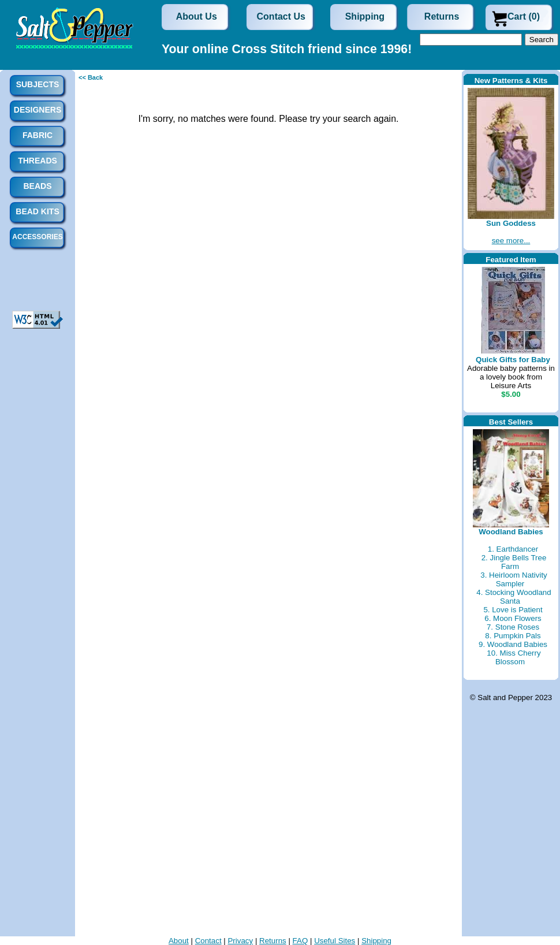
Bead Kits (37, 211)
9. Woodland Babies (513, 644)
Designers (38, 110)
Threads (38, 161)
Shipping (365, 16)
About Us (197, 16)
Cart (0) (524, 16)
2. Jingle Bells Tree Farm (514, 562)
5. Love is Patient (513, 610)
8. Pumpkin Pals (513, 636)
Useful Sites (335, 941)
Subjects (38, 84)
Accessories (37, 237)
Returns (442, 16)
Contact (208, 941)
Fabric (38, 135)
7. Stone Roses (513, 627)
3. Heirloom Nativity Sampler (514, 579)
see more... (511, 241)
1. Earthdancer (513, 549)
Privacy (240, 941)
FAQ (300, 941)
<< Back (91, 77)
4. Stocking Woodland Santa (514, 597)
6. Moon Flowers (513, 618)
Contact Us (281, 16)
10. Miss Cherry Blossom (514, 657)
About (179, 941)
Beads (37, 186)
